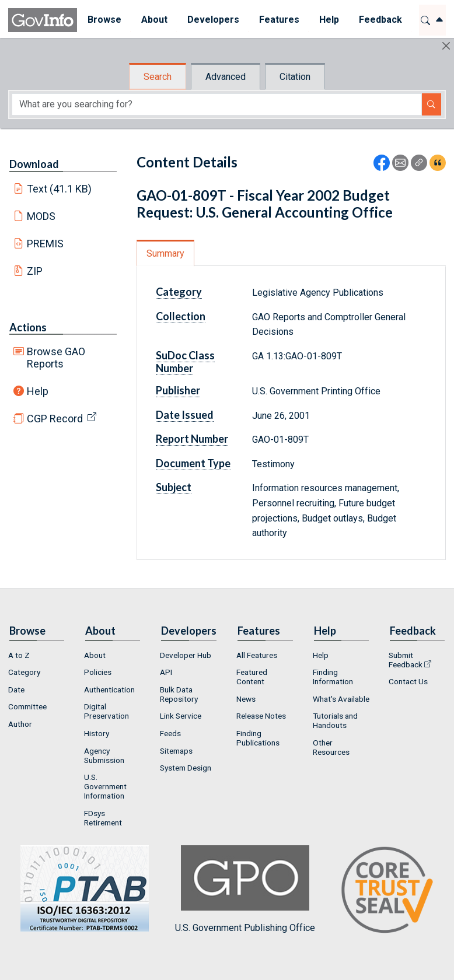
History (97, 733)
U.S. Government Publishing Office (245, 889)
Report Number (192, 439)
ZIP (35, 271)
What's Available (341, 699)
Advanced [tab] (226, 77)
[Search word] (217, 104)
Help (38, 391)
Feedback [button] (380, 20)
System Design (186, 768)
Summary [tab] (165, 253)
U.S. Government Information (105, 786)
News (246, 699)
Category (179, 292)
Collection (181, 316)
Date (16, 689)
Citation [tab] (295, 77)
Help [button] (329, 20)
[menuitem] (104, 20)
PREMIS (45, 244)
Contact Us (408, 681)
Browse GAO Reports (56, 358)
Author (20, 724)
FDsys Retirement (103, 818)
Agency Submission (104, 755)
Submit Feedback (406, 660)
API (166, 672)
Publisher (178, 390)
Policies (98, 672)
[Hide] (446, 46)
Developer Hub (186, 655)
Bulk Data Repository (179, 694)
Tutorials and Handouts (335, 720)
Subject (174, 487)
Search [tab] (158, 77)
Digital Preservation (106, 711)
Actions (28, 327)
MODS (41, 216)
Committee (27, 706)
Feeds (170, 733)
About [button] (154, 20)
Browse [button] (104, 20)
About (95, 655)
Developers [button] (213, 20)
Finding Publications (258, 738)
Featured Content (252, 677)
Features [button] (279, 20)
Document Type (193, 463)
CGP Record (55, 419)
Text (60, 189)
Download (34, 164)
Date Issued (185, 415)
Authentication (109, 689)
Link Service (181, 716)
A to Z (19, 655)
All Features (257, 655)
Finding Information (333, 677)
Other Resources (331, 747)
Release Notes (261, 716)
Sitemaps (176, 751)
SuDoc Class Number (185, 362)
